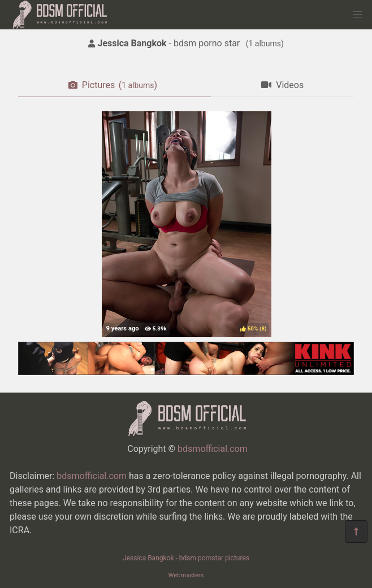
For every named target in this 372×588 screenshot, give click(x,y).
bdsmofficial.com (213, 449)
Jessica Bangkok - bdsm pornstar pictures (186, 558)
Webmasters (186, 575)
